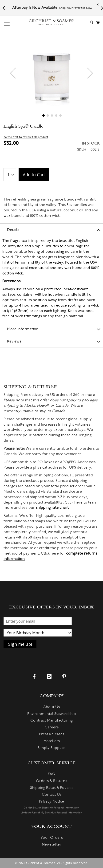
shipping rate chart (52, 508)
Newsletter (52, 844)
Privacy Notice (51, 801)
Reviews (14, 341)
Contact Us (52, 795)
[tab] (51, 230)
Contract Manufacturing (51, 720)
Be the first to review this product (26, 137)
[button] (13, 73)
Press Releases (52, 734)
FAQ (52, 774)
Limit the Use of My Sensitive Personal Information (51, 813)
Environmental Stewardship (52, 714)
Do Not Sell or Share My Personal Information (51, 808)
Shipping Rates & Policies (52, 788)
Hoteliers (52, 741)
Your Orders (52, 838)
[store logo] (51, 22)
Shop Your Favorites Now (76, 8)
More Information (23, 329)
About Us (51, 707)
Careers (52, 727)
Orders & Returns (51, 781)
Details (13, 230)
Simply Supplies (51, 748)
